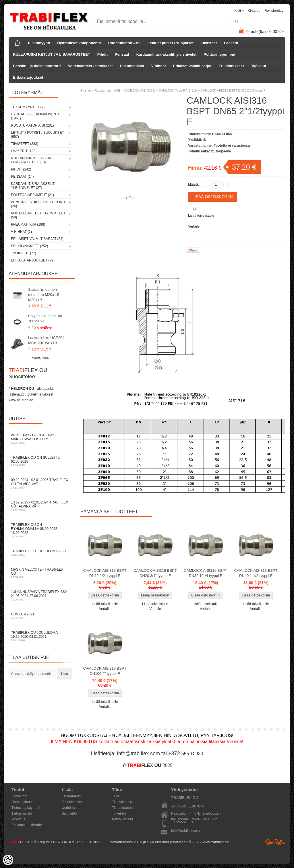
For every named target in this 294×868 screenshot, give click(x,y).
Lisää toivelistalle (201, 216)
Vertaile (194, 226)
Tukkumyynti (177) (28, 107)
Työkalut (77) (24, 253)
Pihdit (102, 54)
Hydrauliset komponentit (79, 43)
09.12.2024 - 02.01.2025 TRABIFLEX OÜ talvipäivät (40, 484)
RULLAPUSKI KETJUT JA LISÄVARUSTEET (52, 54)
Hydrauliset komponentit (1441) (36, 116)
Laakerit (231, 43)
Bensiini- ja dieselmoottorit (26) (38, 204)
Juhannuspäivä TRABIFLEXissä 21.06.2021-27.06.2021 (40, 595)
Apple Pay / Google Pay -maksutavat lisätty (40, 439)
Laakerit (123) (24, 151)
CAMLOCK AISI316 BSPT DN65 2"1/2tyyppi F (233, 90)
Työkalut (259, 66)
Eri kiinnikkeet (231, 66)
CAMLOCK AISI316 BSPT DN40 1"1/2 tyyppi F (256, 573)
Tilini (115, 796)
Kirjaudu (254, 11)
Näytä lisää (40, 358)
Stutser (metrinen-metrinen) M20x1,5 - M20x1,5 (45, 295)
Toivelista (119, 813)
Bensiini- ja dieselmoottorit (37, 66)
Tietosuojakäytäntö (26, 808)
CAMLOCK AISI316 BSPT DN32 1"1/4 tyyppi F (205, 573)
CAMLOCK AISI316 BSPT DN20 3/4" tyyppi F (155, 573)
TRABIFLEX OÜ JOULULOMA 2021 (40, 553)
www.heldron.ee (21, 400)
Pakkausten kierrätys (27, 825)
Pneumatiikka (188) (28, 224)
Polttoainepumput (219, 54)
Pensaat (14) (22, 177)
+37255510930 (183, 822)
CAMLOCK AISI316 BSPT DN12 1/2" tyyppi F (105, 573)
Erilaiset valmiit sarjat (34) (37, 239)
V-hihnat (159, 66)
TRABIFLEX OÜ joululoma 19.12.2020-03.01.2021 (40, 636)
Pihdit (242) (21, 169)
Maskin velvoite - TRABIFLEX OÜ (40, 573)
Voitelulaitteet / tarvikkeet (90, 66)
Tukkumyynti (39, 43)
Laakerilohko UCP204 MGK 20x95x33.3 (46, 340)
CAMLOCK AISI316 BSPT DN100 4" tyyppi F (105, 671)
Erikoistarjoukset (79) (33, 260)
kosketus (18, 819)
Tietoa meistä (22, 813)
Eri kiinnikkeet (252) (29, 246)
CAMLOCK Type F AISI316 (178, 90)
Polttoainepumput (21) (32, 195)
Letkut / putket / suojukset (171, 43)
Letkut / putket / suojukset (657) (37, 135)
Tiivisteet (209, 43)
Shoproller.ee (275, 842)
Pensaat (122, 54)
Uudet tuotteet (72, 808)
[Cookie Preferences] (8, 860)
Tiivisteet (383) (25, 144)
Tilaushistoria (122, 802)
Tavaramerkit (72, 796)
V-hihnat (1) (21, 232)
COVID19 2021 (40, 616)
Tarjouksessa (72, 802)
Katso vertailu (122, 819)
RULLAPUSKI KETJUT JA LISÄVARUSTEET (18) (31, 160)
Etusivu (86, 90)
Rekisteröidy (274, 11)
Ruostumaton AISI (124, 43)
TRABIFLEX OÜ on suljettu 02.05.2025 (40, 461)
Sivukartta (69, 813)
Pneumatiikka (132, 66)
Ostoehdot (19, 796)
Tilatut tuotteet (123, 808)
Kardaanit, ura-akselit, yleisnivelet (167, 54)
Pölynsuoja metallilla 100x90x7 (45, 318)
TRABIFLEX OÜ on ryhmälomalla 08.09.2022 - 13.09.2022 (40, 530)
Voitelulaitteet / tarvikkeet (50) (38, 215)
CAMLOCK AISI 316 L (139, 90)
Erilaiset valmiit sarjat (192, 66)
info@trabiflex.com (185, 831)
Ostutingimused (23, 802)
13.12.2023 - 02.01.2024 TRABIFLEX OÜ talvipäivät (40, 506)
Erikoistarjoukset (28, 77)
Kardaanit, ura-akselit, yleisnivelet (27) (33, 186)
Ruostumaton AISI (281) (32, 125)
